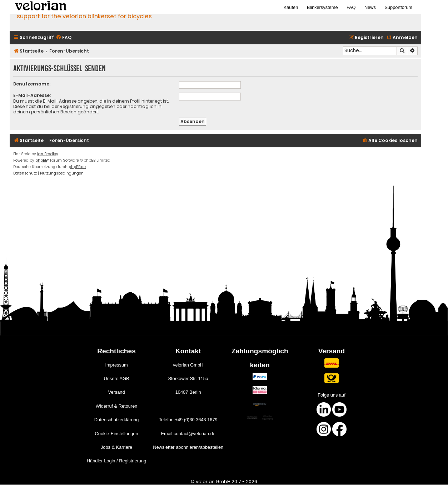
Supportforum (398, 7)
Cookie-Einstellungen (117, 434)
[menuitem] (64, 38)
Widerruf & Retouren (117, 406)
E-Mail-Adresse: (32, 95)
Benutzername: (32, 84)
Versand (117, 392)
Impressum (116, 365)
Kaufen (291, 7)
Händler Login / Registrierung (116, 461)
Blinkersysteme (322, 7)
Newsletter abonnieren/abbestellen (188, 447)
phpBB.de (77, 167)
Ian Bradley (48, 154)
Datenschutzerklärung (116, 420)
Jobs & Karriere (116, 447)
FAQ (351, 7)
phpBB (41, 160)
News (370, 7)
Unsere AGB (116, 379)
